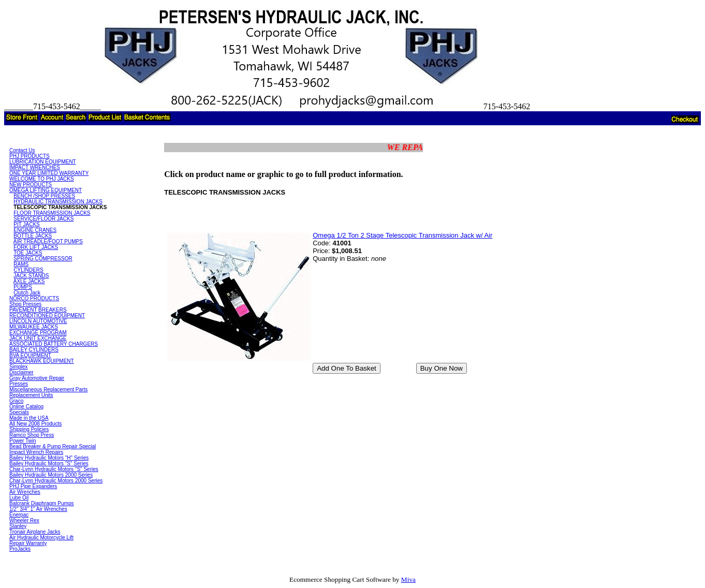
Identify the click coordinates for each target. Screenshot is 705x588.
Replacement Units (31, 395)
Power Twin (23, 441)
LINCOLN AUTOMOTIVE (38, 321)
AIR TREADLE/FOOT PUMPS (48, 241)
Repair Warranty (28, 543)
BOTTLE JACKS (33, 236)
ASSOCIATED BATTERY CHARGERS (54, 344)
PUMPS (23, 287)
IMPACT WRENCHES (35, 167)
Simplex (19, 367)
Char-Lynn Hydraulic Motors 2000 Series (56, 481)
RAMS (21, 264)
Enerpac (19, 515)
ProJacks (20, 549)
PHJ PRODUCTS (30, 156)
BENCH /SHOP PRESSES (44, 196)
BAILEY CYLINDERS (34, 350)
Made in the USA (29, 418)
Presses (19, 384)
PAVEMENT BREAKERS (38, 310)
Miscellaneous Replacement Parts (48, 389)
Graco (16, 401)
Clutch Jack (27, 293)
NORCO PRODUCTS (34, 298)
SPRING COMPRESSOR (43, 259)
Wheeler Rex (24, 520)
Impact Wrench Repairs (36, 452)
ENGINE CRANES (35, 230)
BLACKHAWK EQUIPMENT (42, 361)
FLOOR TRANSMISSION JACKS (52, 213)
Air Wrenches (25, 492)
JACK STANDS (31, 276)
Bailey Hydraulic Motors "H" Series (49, 458)
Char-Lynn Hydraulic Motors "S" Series (54, 469)
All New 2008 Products (35, 424)
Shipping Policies (29, 429)
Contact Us (22, 150)
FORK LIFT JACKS (36, 247)
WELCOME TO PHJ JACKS (42, 179)
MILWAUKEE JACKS (34, 327)
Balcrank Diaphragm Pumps (42, 503)
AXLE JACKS (29, 281)
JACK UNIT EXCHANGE (38, 338)
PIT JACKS (26, 224)
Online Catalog (26, 407)
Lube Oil (19, 498)
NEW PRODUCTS (31, 185)
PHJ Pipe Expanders (33, 486)
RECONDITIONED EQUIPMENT (47, 315)
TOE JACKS (28, 253)
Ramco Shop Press (32, 435)
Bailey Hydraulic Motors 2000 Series (51, 475)
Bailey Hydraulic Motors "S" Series (49, 464)
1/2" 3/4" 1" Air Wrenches (38, 509)
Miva (408, 579)
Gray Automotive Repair (37, 378)
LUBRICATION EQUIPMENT (43, 162)
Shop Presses (25, 304)
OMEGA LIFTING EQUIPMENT (46, 190)
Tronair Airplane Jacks (35, 532)
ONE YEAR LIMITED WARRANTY (49, 173)
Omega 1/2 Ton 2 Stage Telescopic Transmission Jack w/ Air (402, 235)
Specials (19, 412)
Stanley (18, 526)
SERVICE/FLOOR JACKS (43, 219)
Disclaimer (21, 372)
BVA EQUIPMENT (30, 355)
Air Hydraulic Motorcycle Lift (41, 538)
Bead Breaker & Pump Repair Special (53, 446)
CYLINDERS (28, 270)
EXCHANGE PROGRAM (38, 333)
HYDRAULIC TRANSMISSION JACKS (58, 202)
